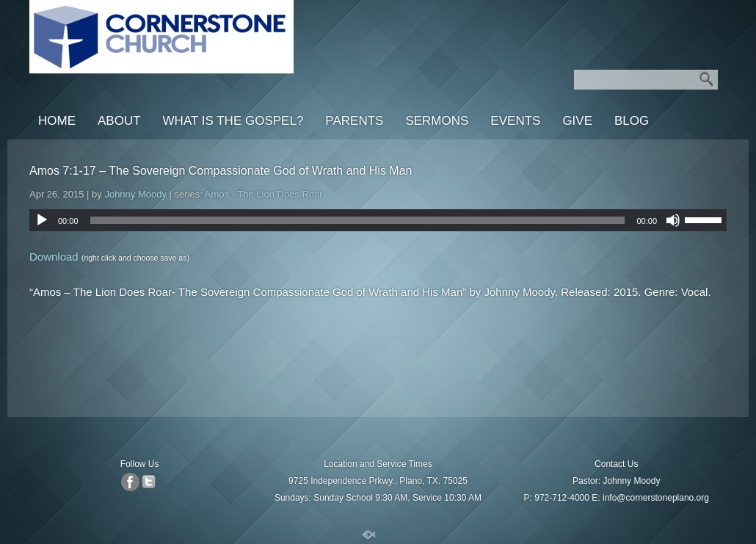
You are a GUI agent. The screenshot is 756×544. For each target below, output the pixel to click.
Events (515, 121)
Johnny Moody (135, 194)
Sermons (437, 121)
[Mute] (673, 220)
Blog (632, 121)
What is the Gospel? (233, 121)
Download (54, 257)
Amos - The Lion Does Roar (264, 194)
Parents (354, 121)
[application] (378, 220)
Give (577, 121)
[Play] (42, 220)
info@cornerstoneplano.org (656, 498)
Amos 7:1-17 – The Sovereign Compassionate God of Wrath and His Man (221, 171)
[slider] (358, 220)
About (119, 121)
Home (57, 121)
